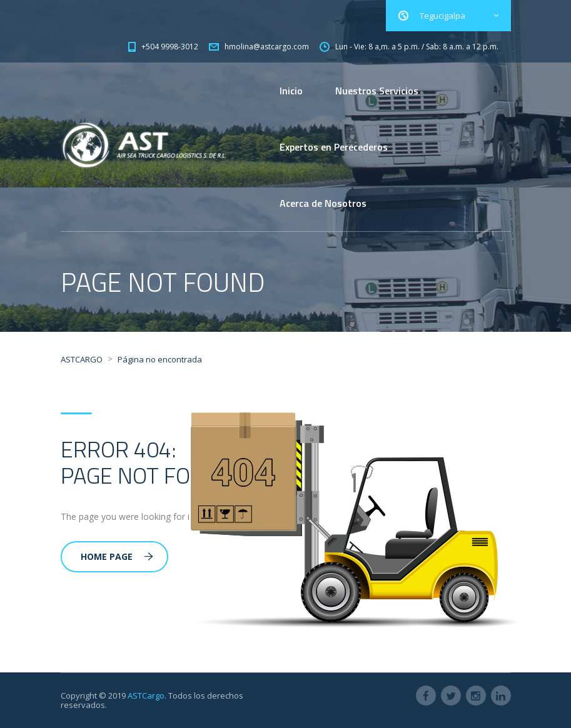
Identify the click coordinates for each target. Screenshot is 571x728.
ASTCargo (146, 696)
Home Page (117, 556)
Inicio (291, 91)
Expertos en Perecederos (334, 147)
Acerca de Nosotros (323, 203)
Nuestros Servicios (377, 91)
